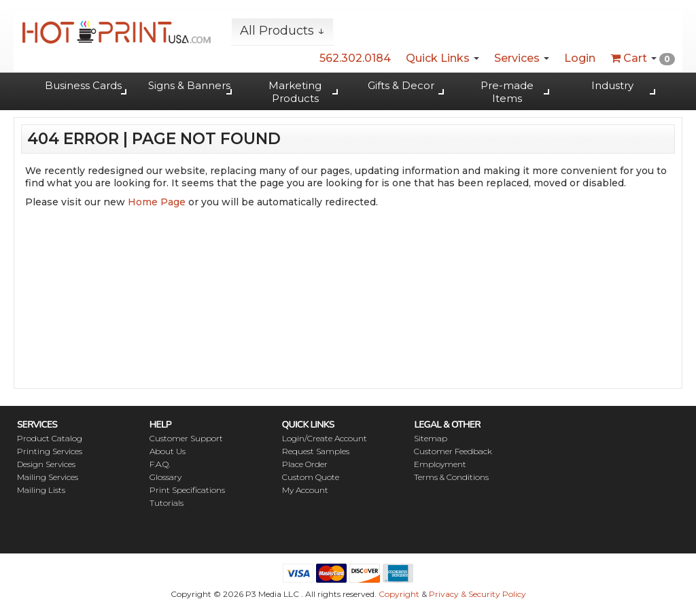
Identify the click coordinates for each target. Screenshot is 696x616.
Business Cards (83, 85)
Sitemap (431, 438)
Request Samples (316, 451)
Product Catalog (50, 438)
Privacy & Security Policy (477, 594)
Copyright (399, 594)
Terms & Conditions (451, 477)
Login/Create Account (325, 438)
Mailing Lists (41, 490)
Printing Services (50, 451)
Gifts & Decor (401, 85)
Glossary (166, 477)
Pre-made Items (507, 92)
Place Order (305, 464)
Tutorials (167, 503)
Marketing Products (295, 92)
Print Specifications (187, 490)
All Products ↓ (282, 31)
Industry (612, 85)
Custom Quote (311, 477)
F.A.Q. (160, 464)
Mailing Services (48, 477)
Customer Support (186, 438)
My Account (305, 490)
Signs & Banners (189, 85)
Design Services (46, 464)
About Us (168, 451)
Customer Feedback (453, 451)
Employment (440, 464)
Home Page (157, 202)
